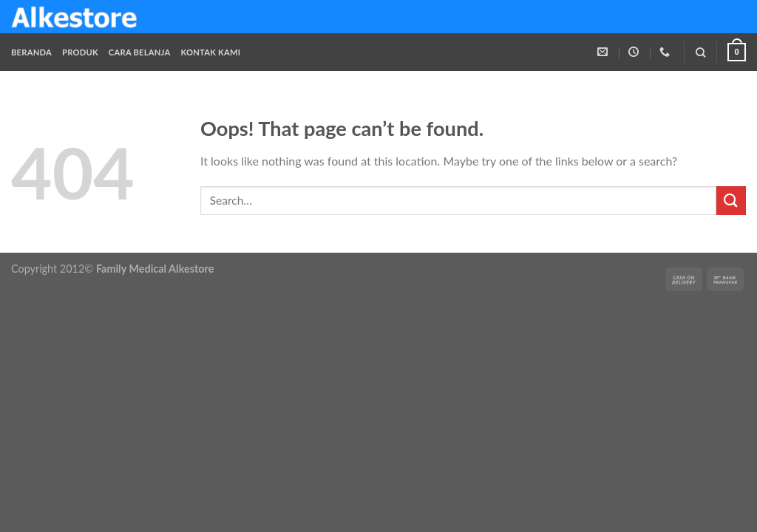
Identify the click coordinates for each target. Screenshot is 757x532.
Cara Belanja (140, 52)
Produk (80, 52)
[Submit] (731, 201)
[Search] (700, 52)
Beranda (31, 52)
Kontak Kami (210, 52)
